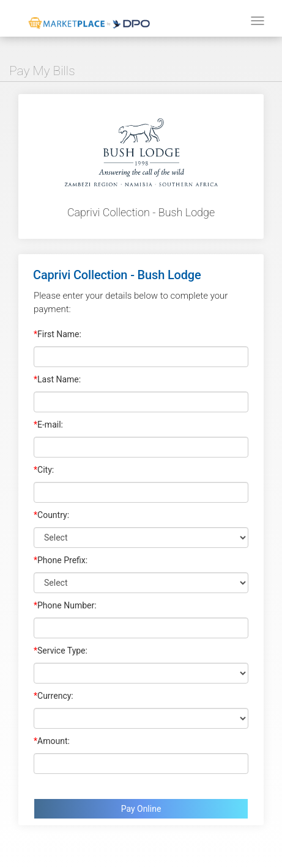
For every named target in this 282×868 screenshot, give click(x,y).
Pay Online (141, 809)
